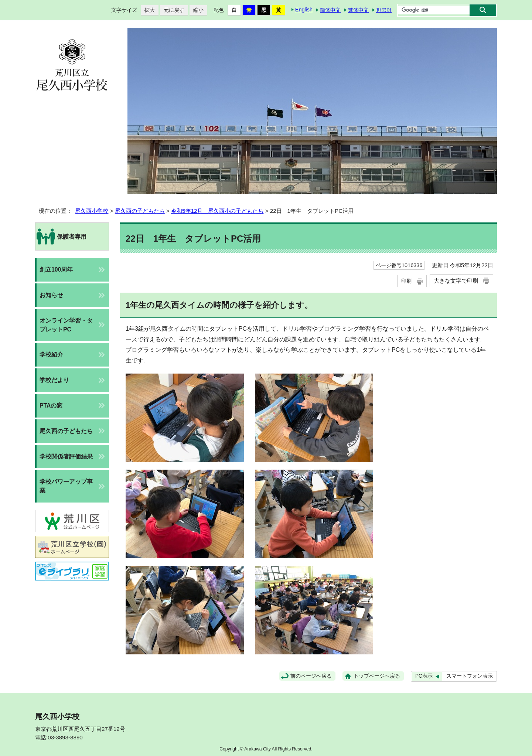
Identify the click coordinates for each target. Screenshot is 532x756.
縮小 (197, 10)
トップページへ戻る (377, 676)
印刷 (406, 281)
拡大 (148, 10)
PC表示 (424, 676)
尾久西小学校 (92, 211)
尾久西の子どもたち (140, 211)
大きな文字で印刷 (456, 281)
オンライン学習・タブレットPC (66, 325)
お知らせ (51, 295)
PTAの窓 (51, 406)
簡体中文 (330, 10)
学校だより (54, 380)
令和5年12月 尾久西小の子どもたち (217, 211)
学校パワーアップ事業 (66, 486)
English (304, 10)
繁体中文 (358, 10)
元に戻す (172, 10)
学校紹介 (51, 355)
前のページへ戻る (311, 676)
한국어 (384, 10)
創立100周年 (56, 270)
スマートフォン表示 (470, 676)
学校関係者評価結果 (66, 457)
